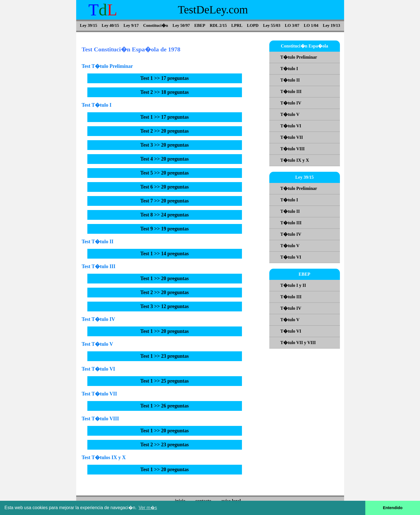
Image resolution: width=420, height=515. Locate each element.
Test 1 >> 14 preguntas (165, 254)
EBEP (200, 25)
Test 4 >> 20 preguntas (165, 159)
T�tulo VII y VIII (298, 343)
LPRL (237, 25)
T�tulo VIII (293, 149)
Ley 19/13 (332, 25)
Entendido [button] (393, 508)
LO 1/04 (311, 25)
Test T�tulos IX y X (104, 457)
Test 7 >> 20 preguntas (165, 201)
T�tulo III (291, 91)
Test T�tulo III (99, 266)
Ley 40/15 (110, 25)
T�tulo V (290, 114)
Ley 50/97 (181, 25)
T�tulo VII (292, 137)
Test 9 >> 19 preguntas (165, 229)
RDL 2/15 (218, 25)
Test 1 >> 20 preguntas (165, 278)
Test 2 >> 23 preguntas (165, 445)
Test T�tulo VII (99, 394)
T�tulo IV (291, 103)
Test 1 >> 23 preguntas (165, 356)
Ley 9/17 (131, 25)
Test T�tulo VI (99, 369)
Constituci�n (156, 25)
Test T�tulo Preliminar (107, 66)
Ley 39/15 (88, 25)
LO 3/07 (292, 25)
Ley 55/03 (272, 25)
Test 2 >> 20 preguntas (165, 131)
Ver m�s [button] (148, 508)
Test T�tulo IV (99, 319)
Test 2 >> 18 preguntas (165, 92)
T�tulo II (290, 80)
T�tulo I (289, 69)
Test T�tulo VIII (100, 419)
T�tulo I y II (293, 285)
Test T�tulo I (97, 105)
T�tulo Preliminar (299, 57)
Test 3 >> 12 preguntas (165, 306)
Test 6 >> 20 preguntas (165, 187)
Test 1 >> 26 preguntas (165, 406)
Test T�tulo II (98, 242)
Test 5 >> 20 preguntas (165, 173)
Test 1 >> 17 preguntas (165, 78)
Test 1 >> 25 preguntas (165, 381)
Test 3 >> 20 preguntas (165, 145)
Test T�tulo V (98, 344)
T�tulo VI (291, 126)
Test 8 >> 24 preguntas (165, 215)
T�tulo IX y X (295, 160)
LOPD (253, 25)
